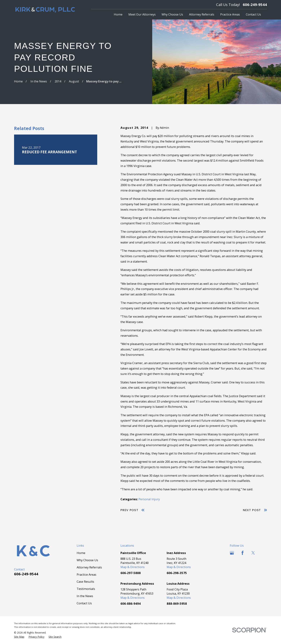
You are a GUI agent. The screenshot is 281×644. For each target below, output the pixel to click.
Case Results (85, 582)
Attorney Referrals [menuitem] (202, 14)
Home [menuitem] (118, 14)
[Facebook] (242, 553)
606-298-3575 (177, 573)
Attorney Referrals (89, 567)
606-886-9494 (131, 604)
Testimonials (86, 589)
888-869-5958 (177, 604)
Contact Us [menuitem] (253, 14)
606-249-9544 (255, 5)
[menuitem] (19, 637)
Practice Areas (86, 574)
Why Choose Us (87, 560)
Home (81, 553)
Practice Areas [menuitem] (230, 14)
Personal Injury (149, 499)
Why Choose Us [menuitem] (172, 14)
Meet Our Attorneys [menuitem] (142, 14)
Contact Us (84, 603)
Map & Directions (133, 567)
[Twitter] (253, 553)
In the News (85, 596)
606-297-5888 (131, 573)
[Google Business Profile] (232, 553)
